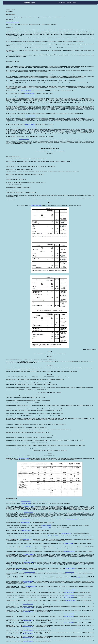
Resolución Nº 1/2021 (28, 512)
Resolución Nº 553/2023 (26, 91)
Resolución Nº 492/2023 (24, 139)
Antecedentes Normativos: (12, 499)
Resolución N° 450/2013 (46, 528)
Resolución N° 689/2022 (29, 93)
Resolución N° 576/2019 (72, 519)
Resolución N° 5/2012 (28, 540)
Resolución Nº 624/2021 (28, 506)
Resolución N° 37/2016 (26, 504)
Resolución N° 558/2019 (25, 523)
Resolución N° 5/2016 (25, 519)
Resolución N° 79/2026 (36, 205)
